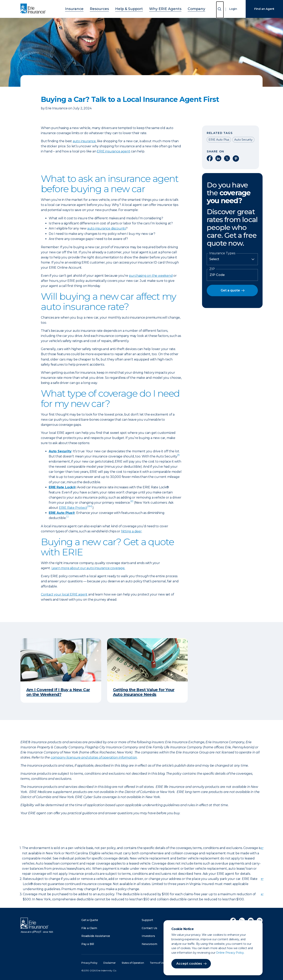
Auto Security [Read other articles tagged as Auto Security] (243, 140)
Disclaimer (110, 963)
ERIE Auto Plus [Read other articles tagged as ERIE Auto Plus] (219, 140)
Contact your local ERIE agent (64, 594)
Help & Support (130, 8)
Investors (148, 936)
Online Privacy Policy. (230, 953)
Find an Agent (264, 9)
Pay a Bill (88, 944)
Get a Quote (90, 920)
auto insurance (84, 141)
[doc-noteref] (178, 456)
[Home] (34, 9)
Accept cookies (189, 964)
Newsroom (149, 944)
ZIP (212, 269)
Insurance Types (222, 253)
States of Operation (133, 963)
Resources (105, 8)
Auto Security (60, 451)
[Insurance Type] (232, 259)
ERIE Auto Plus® (62, 513)
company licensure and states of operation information (94, 757)
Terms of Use (158, 963)
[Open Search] (220, 10)
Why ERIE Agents (160, 8)
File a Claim (89, 928)
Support (147, 920)
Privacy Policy (89, 963)
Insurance (85, 8)
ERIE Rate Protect (76, 508)
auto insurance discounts (107, 228)
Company (186, 8)
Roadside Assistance (96, 936)
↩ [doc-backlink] (262, 848)
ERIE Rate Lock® (62, 487)
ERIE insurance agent (113, 151)
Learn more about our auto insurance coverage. (88, 568)
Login (233, 9)
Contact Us (149, 928)
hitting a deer (131, 531)
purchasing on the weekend (151, 276)
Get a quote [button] (230, 290)
